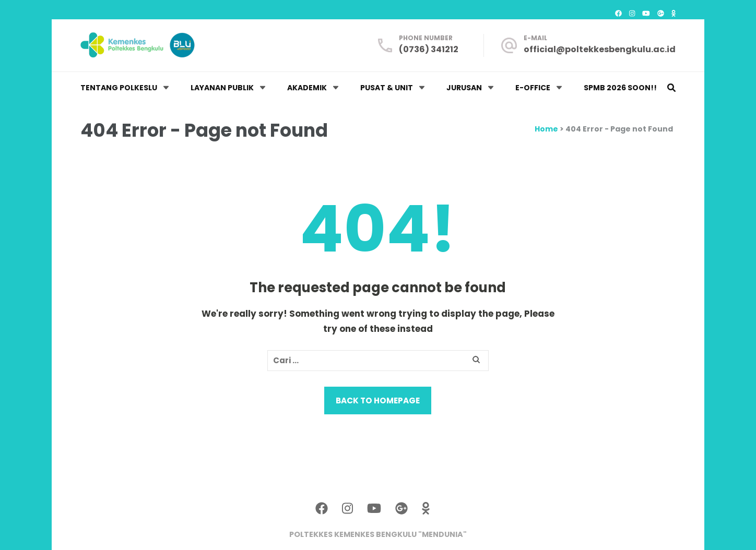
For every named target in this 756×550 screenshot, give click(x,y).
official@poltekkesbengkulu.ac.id (600, 49)
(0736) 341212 (429, 49)
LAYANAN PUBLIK (222, 88)
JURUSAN (464, 88)
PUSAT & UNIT (387, 88)
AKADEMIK (307, 88)
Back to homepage (378, 400)
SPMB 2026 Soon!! (620, 88)
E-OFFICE (533, 88)
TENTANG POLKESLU (119, 88)
